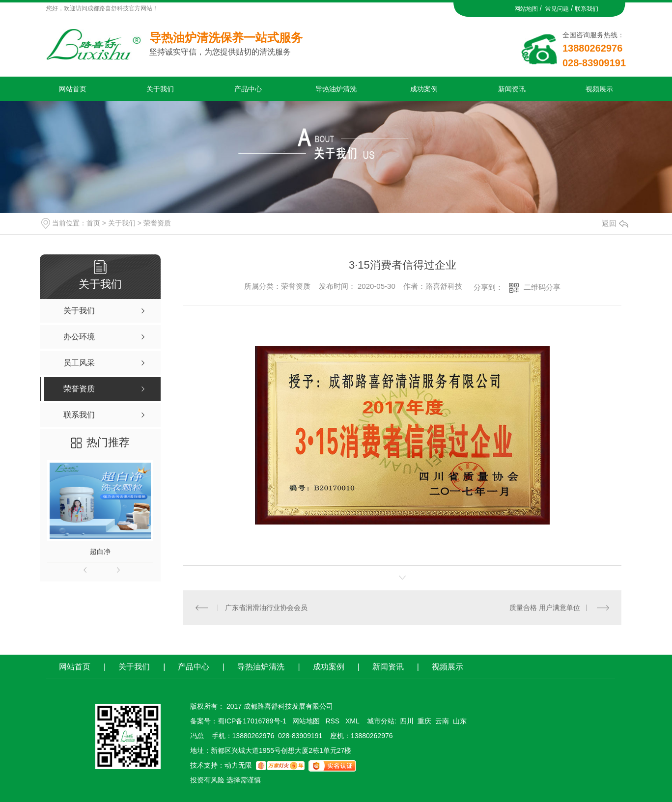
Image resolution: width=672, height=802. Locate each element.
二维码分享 (542, 287)
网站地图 (526, 9)
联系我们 (587, 9)
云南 (442, 721)
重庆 (424, 721)
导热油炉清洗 (336, 89)
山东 (460, 721)
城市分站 (381, 721)
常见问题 (557, 9)
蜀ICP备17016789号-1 (252, 721)
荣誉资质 (157, 223)
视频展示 (599, 89)
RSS (333, 721)
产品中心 (248, 89)
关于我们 (160, 89)
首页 (93, 223)
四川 (407, 721)
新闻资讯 (512, 89)
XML (353, 721)
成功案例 (424, 89)
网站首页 (73, 89)
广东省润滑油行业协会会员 (266, 608)
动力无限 (238, 765)
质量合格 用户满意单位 (545, 608)
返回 (615, 223)
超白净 (100, 552)
